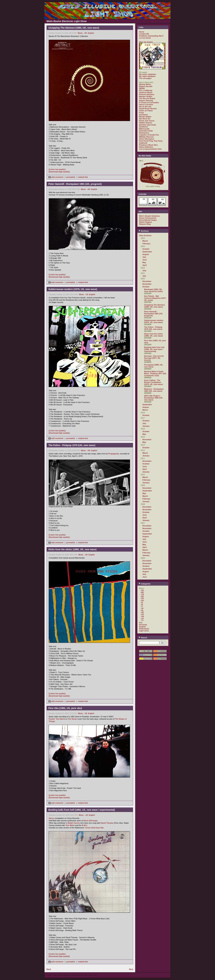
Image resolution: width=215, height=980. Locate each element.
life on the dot (145, 107)
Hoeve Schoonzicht (148, 218)
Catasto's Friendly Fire (149, 135)
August (146, 254)
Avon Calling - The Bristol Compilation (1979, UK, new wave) (153, 382)
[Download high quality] (59, 172)
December (147, 281)
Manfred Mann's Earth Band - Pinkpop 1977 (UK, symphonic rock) (155, 374)
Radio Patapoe (145, 222)
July (144, 257)
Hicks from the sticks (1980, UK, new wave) (153, 335)
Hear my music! (146, 42)
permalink (71, 177)
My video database (147, 76)
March (145, 241)
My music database (148, 74)
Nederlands (144, 629)
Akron (51, 818)
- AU (142, 590)
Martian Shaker (146, 96)
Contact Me (144, 34)
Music (80, 33)
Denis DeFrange (91, 821)
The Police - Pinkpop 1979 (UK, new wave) (153, 328)
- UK (85, 33)
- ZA (142, 619)
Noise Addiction (146, 147)
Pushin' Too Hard (56, 719)
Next (131, 969)
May (144, 262)
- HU (142, 600)
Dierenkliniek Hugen (148, 220)
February (146, 244)
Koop (141, 113)
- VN (142, 617)
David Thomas (107, 823)
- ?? (142, 621)
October (146, 249)
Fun (141, 623)
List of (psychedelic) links (150, 149)
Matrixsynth (144, 129)
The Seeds (72, 719)
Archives (144, 231)
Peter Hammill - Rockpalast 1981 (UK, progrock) (154, 314)
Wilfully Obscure (146, 137)
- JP (142, 609)
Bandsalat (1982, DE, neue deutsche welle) (153, 290)
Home (142, 32)
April (145, 265)
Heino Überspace (147, 139)
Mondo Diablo (145, 117)
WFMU (142, 88)
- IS (142, 604)
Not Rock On (145, 119)
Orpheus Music (146, 92)
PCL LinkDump (146, 90)
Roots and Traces (147, 121)
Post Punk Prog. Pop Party (151, 141)
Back (49, 969)
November (147, 284)
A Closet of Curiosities (149, 103)
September (147, 252)
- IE (142, 602)
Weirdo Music (145, 84)
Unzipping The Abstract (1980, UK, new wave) (154, 306)
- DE (142, 596)
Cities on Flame (146, 111)
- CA (142, 594)
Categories (145, 584)
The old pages (145, 78)
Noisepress (144, 133)
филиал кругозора (147, 125)
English (91, 33)
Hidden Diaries (146, 123)
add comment (56, 177)
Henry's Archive (146, 105)
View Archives (145, 235)
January (146, 426)
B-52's (85, 825)
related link (83, 177)
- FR (142, 598)
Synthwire (144, 127)
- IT (142, 606)
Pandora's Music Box (148, 145)
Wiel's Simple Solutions (149, 216)
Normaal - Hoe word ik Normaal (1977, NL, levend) (154, 358)
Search (143, 638)
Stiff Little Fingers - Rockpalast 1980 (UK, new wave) (154, 398)
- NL (142, 611)
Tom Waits (70, 825)
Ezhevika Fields (146, 131)
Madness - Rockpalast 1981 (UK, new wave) (154, 390)
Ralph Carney (74, 823)
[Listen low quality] (57, 169)
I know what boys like (94, 828)
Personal (143, 625)
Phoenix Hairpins (147, 94)
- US (87, 294)
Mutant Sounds (146, 86)
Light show (144, 631)
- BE (142, 592)
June (145, 260)
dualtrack (143, 143)
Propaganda (114, 454)
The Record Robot (147, 98)
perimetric (144, 115)
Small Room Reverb (148, 109)
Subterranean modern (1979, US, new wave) (154, 321)
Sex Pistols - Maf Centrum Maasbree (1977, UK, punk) (155, 298)
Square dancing (146, 100)
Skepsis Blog (145, 224)
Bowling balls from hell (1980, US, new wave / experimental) (154, 349)
